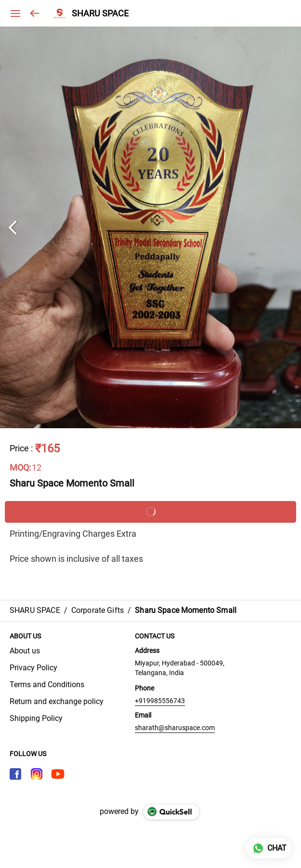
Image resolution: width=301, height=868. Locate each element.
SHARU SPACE (100, 14)
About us (25, 651)
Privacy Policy (33, 668)
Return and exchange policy (57, 701)
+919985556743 (160, 701)
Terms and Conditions (47, 685)
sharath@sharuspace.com (175, 728)
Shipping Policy (36, 718)
